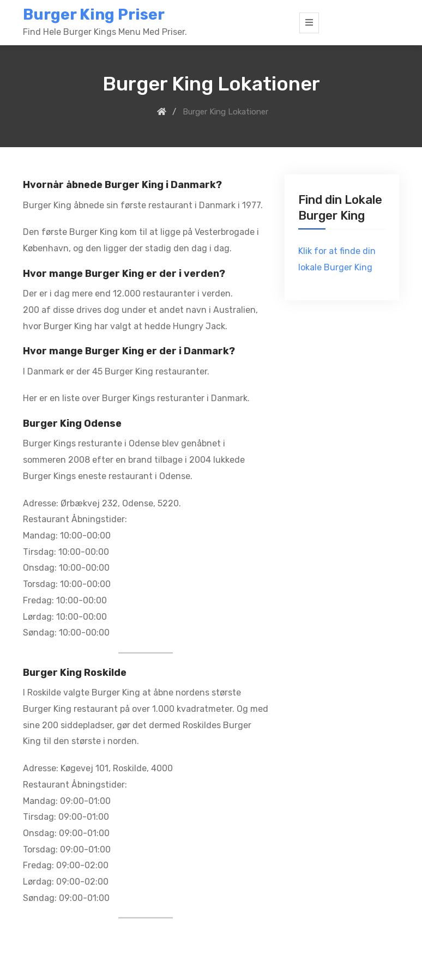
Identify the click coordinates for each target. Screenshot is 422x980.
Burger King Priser (94, 14)
